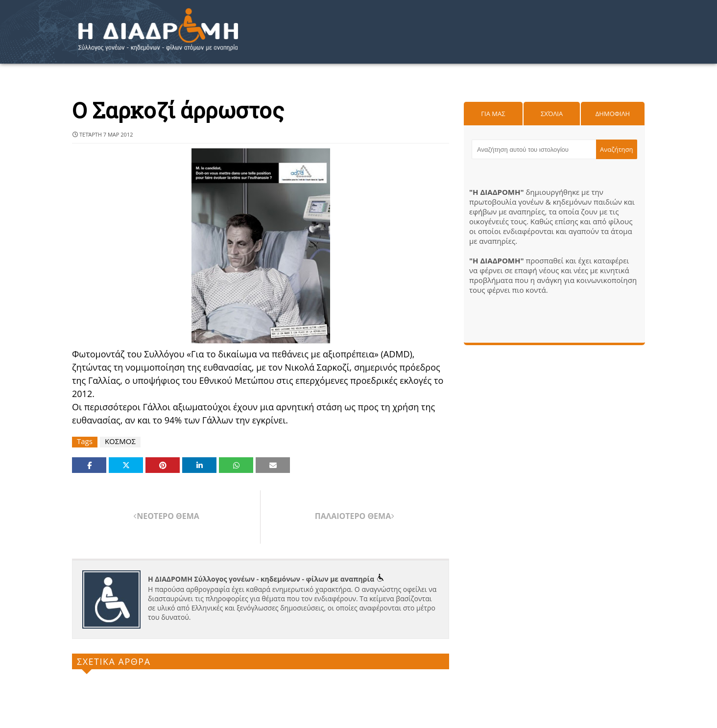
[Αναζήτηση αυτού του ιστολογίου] (534, 149)
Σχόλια (552, 114)
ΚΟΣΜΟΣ (120, 441)
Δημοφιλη (613, 114)
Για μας (493, 114)
